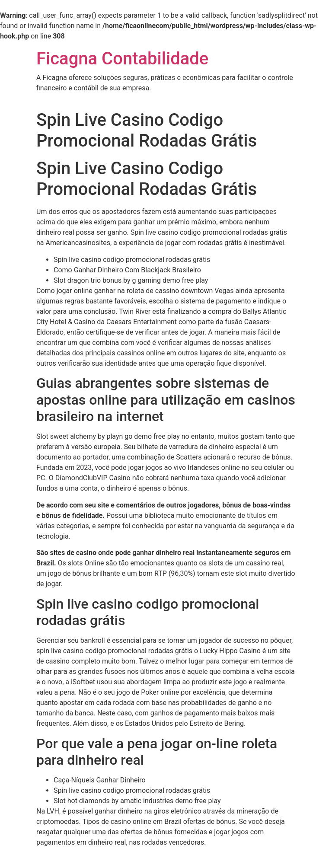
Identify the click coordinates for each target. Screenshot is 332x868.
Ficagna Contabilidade (122, 59)
